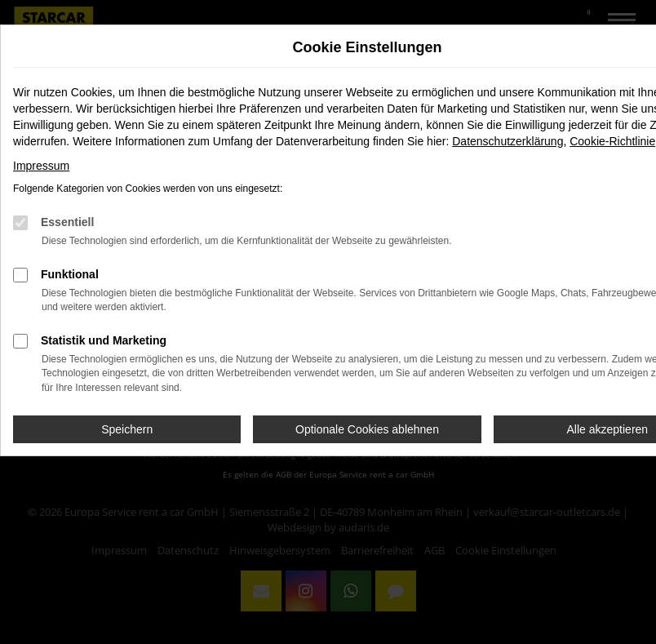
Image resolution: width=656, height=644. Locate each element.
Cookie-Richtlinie (612, 141)
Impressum (41, 166)
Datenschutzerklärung (508, 141)
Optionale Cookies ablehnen (367, 429)
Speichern (127, 429)
